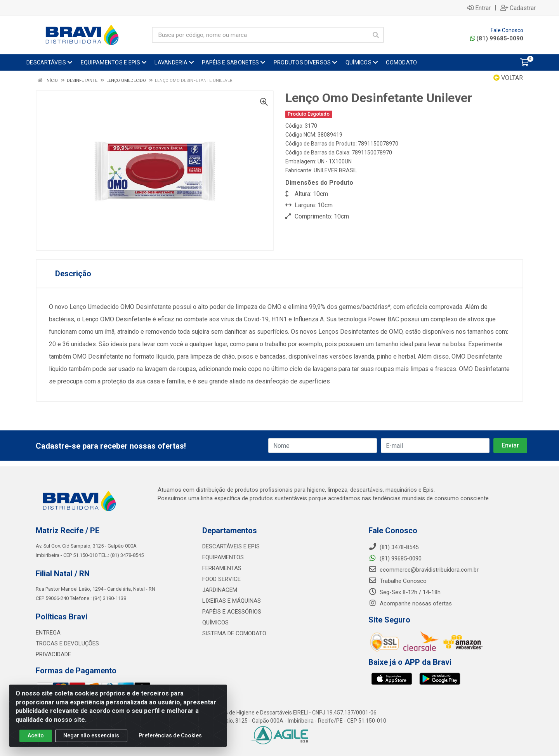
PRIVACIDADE (53, 654)
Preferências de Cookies (170, 735)
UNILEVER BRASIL (335, 170)
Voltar (508, 78)
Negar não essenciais (91, 735)
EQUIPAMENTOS (223, 557)
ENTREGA (48, 633)
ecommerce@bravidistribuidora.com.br (424, 570)
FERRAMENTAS (222, 568)
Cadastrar (518, 8)
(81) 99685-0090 (497, 38)
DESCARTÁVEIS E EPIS (231, 546)
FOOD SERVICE (221, 579)
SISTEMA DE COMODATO (234, 633)
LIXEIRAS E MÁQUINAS (232, 601)
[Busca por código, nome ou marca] (260, 35)
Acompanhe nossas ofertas (410, 603)
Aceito (36, 735)
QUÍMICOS (215, 622)
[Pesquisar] (376, 35)
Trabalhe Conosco (398, 581)
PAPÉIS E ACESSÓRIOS (232, 612)
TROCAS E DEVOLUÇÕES (67, 643)
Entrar (479, 8)
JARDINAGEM (220, 590)
